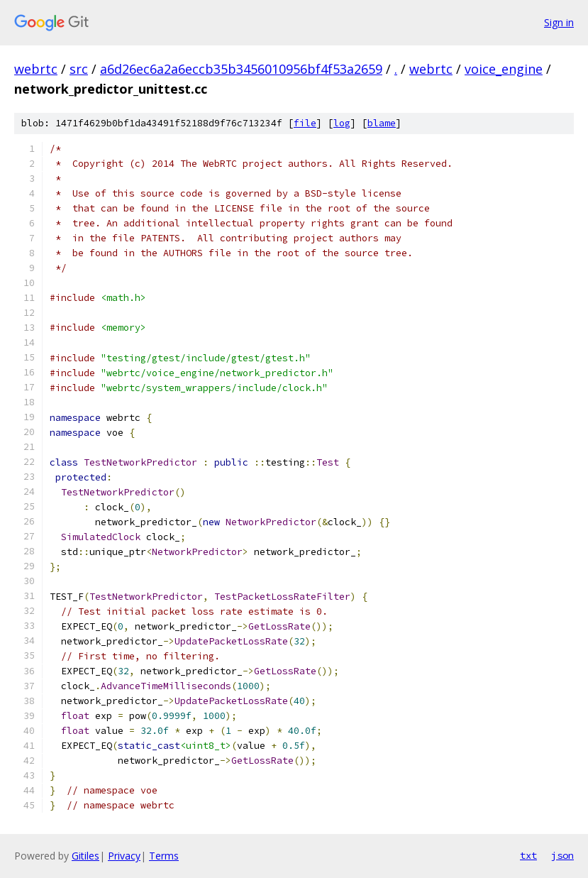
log (342, 123)
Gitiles (85, 856)
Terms (164, 856)
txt (528, 855)
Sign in (559, 22)
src (79, 69)
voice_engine (504, 69)
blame (382, 123)
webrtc (36, 69)
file (305, 123)
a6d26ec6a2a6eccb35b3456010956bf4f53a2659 (241, 69)
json (562, 855)
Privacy (124, 856)
